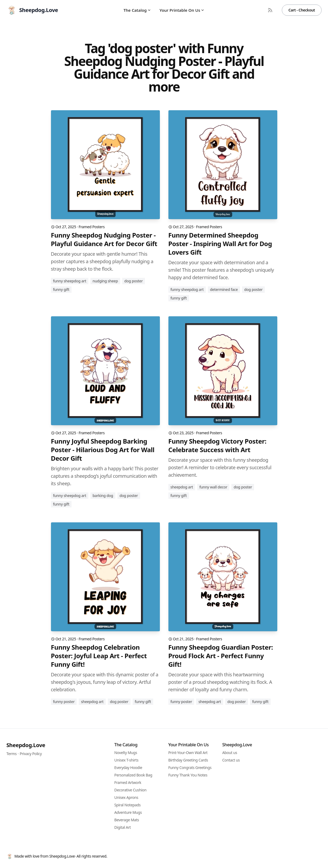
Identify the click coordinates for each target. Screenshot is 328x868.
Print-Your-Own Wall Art (188, 753)
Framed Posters (92, 227)
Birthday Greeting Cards (188, 760)
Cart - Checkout (302, 10)
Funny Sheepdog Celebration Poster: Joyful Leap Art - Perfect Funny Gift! (99, 656)
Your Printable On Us (182, 10)
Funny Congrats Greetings (190, 768)
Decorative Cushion (130, 790)
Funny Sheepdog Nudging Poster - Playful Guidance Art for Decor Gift (104, 239)
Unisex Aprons (126, 797)
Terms (11, 754)
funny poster (64, 702)
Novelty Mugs (126, 753)
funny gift (61, 289)
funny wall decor (213, 487)
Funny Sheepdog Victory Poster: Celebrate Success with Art (218, 445)
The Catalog (137, 10)
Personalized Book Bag (133, 775)
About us (230, 753)
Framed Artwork (128, 782)
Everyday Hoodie (128, 768)
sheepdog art (182, 487)
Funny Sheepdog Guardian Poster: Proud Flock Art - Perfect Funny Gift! (221, 656)
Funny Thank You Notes (188, 775)
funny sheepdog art (70, 281)
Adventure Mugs (128, 812)
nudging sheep (105, 281)
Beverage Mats (127, 820)
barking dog (103, 496)
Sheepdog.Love (26, 745)
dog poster (134, 281)
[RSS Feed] (270, 10)
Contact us (231, 760)
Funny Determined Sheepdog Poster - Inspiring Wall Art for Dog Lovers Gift (220, 244)
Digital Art (122, 827)
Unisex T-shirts (126, 760)
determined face (224, 289)
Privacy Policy (31, 754)
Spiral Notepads (127, 805)
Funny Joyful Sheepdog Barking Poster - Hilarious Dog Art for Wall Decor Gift (103, 450)
